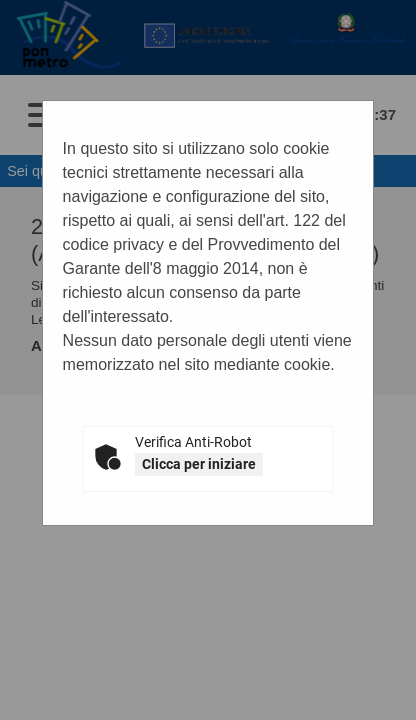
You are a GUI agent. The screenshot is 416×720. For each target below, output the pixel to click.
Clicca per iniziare (199, 464)
